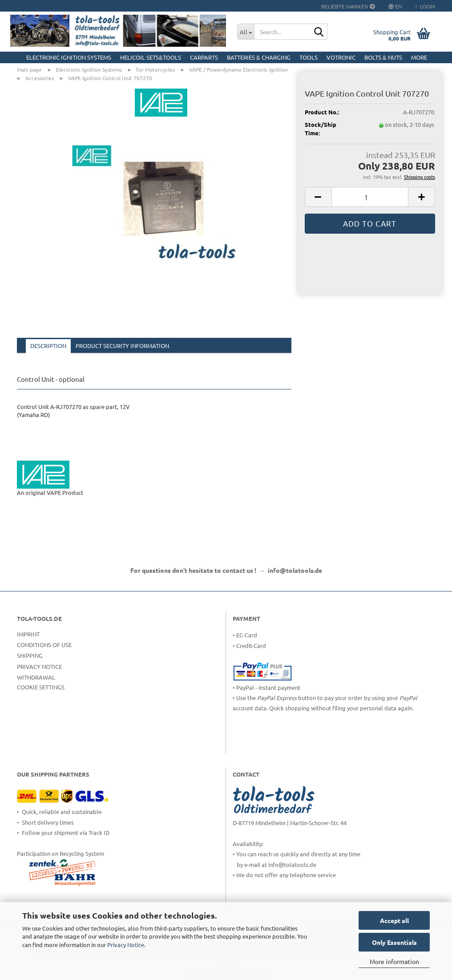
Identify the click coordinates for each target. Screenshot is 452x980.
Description (48, 346)
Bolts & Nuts (383, 57)
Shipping (30, 655)
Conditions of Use (44, 645)
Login (425, 6)
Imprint (28, 634)
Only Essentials (394, 942)
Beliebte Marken (348, 6)
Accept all (394, 920)
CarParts (204, 57)
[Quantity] (370, 197)
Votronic (341, 57)
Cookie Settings (41, 687)
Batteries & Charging (259, 57)
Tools (309, 57)
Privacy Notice (126, 945)
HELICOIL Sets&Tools (151, 57)
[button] (318, 197)
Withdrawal (36, 677)
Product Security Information (122, 346)
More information (394, 961)
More (419, 57)
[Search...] (246, 32)
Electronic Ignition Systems (69, 57)
